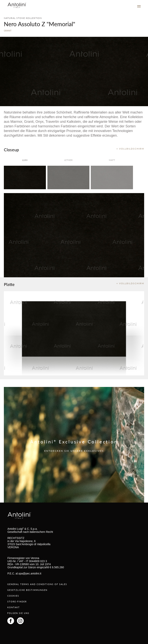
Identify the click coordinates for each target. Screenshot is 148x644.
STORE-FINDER (17, 602)
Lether (68, 160)
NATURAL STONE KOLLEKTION (23, 18)
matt (112, 160)
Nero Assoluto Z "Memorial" (40, 24)
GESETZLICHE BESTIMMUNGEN (27, 590)
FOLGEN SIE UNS (18, 613)
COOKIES (13, 596)
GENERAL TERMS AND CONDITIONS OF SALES (37, 584)
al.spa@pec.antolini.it (28, 573)
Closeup (11, 150)
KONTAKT (14, 607)
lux (25, 160)
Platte (9, 284)
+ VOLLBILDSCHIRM (130, 149)
